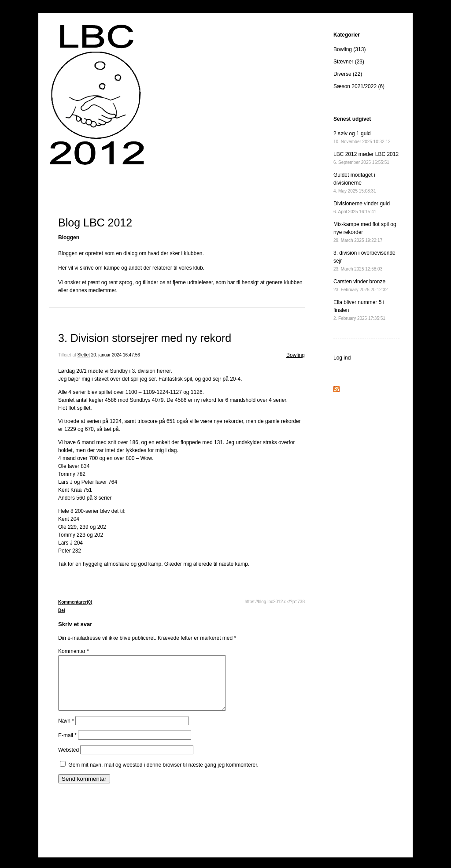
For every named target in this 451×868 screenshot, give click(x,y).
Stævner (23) (349, 62)
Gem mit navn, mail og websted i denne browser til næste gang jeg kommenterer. (163, 775)
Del (62, 610)
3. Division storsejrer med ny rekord (145, 338)
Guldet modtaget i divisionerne (355, 183)
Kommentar (74, 651)
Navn (66, 731)
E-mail (67, 746)
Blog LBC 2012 (95, 223)
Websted (68, 760)
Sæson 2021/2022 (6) (359, 86)
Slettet (84, 355)
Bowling (296, 355)
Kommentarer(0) (75, 602)
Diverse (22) (348, 74)
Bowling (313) (349, 49)
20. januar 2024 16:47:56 (116, 355)
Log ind (342, 358)
